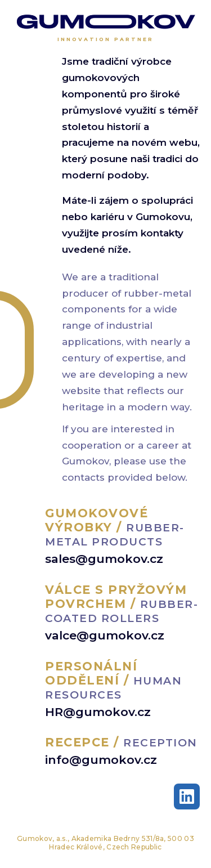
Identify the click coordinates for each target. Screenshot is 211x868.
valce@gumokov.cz (105, 635)
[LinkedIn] (187, 797)
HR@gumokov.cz (98, 712)
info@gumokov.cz (101, 760)
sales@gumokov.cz (104, 559)
